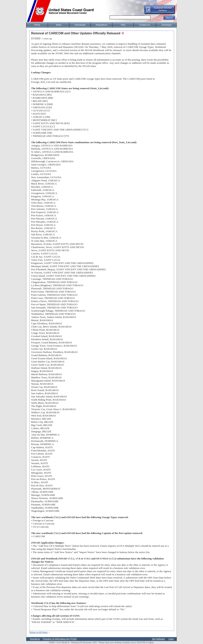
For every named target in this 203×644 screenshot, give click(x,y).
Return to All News (38, 632)
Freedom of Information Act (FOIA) (60, 639)
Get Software (158, 639)
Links (171, 639)
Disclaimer (35, 639)
